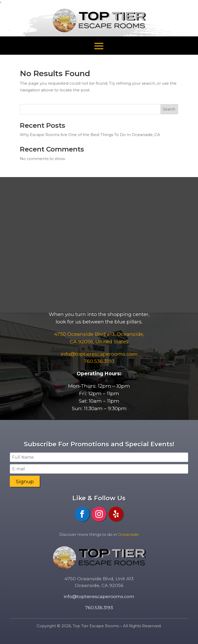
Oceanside (128, 534)
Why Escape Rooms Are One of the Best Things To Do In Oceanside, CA (90, 135)
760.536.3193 (99, 361)
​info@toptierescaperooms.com (99, 354)
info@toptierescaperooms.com (99, 596)
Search (169, 109)
